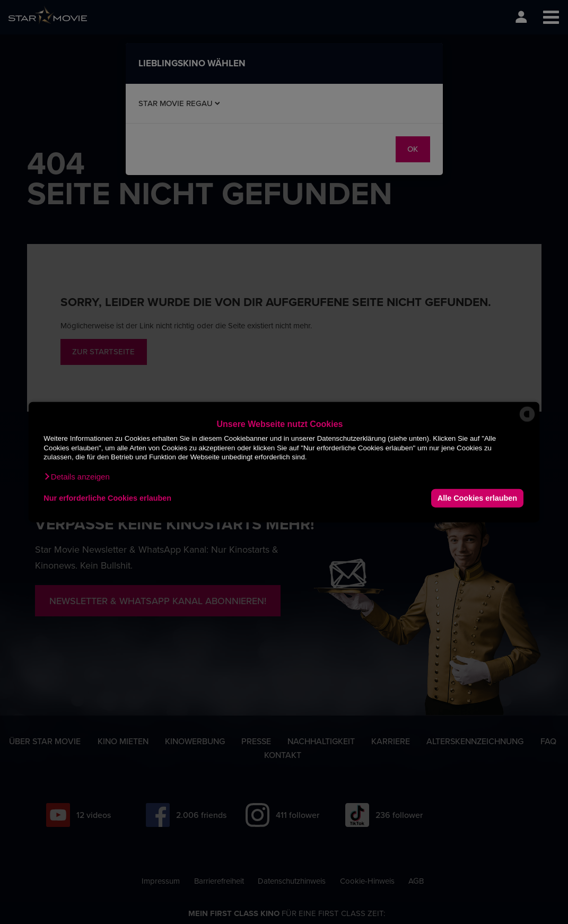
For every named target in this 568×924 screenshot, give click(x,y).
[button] (76, 476)
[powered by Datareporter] (527, 421)
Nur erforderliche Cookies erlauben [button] (107, 498)
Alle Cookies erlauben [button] (477, 498)
